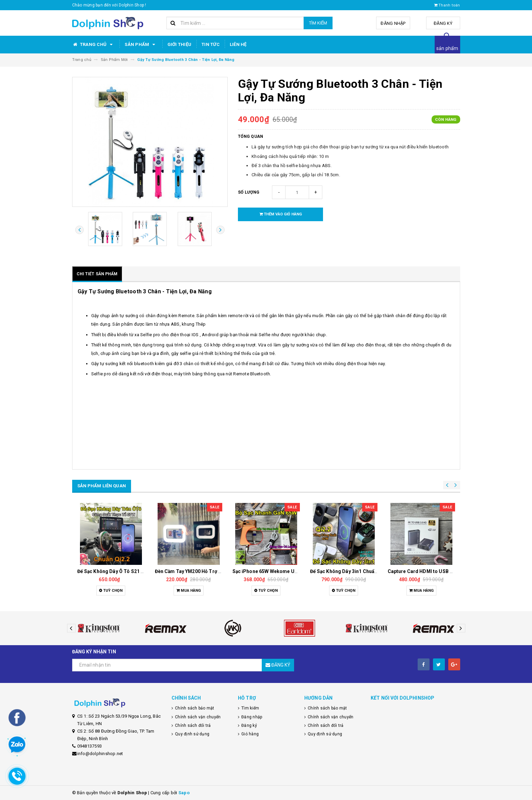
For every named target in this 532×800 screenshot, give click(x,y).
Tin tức (211, 44)
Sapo (184, 793)
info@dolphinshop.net (100, 754)
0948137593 (90, 746)
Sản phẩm (141, 45)
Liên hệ (238, 44)
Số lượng (249, 192)
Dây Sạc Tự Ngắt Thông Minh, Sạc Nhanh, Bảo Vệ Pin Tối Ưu (110, 571)
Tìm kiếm (318, 23)
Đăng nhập (393, 23)
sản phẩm (447, 48)
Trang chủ (93, 45)
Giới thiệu (180, 44)
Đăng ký (443, 23)
